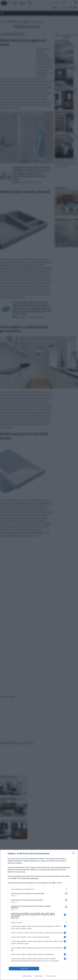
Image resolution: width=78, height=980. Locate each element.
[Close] (74, 854)
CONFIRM (24, 969)
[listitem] (39, 889)
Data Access (39, 976)
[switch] (66, 893)
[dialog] (39, 915)
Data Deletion (27, 976)
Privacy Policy (51, 976)
